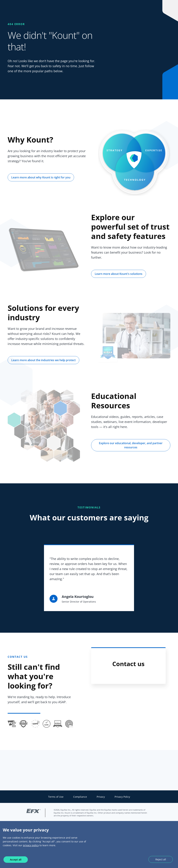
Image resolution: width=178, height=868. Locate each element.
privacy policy (31, 845)
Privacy (101, 797)
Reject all (161, 859)
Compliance (80, 797)
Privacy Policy (122, 797)
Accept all (16, 860)
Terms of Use (56, 797)
